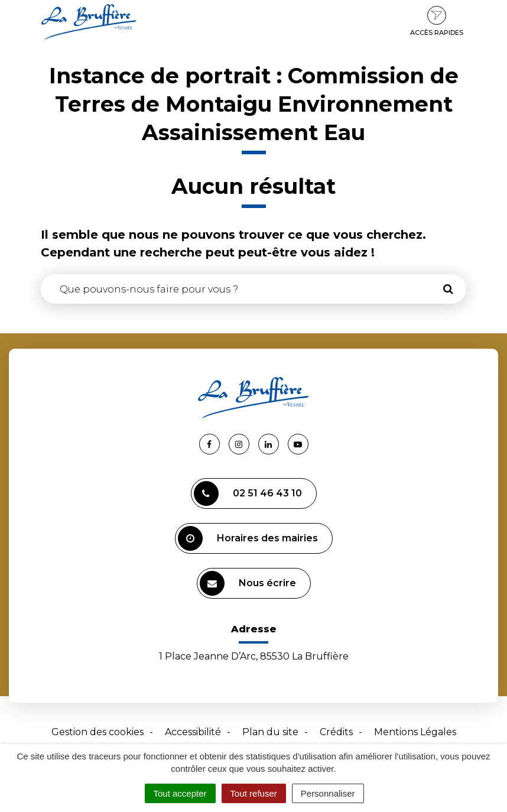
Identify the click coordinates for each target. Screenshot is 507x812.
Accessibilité (193, 732)
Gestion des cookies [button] (97, 732)
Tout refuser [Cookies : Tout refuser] (254, 793)
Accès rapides (437, 21)
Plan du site (270, 732)
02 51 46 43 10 (248, 493)
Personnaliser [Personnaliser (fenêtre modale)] (328, 793)
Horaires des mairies (248, 538)
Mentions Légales (415, 732)
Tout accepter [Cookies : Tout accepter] (180, 793)
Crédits (336, 732)
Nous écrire (248, 583)
